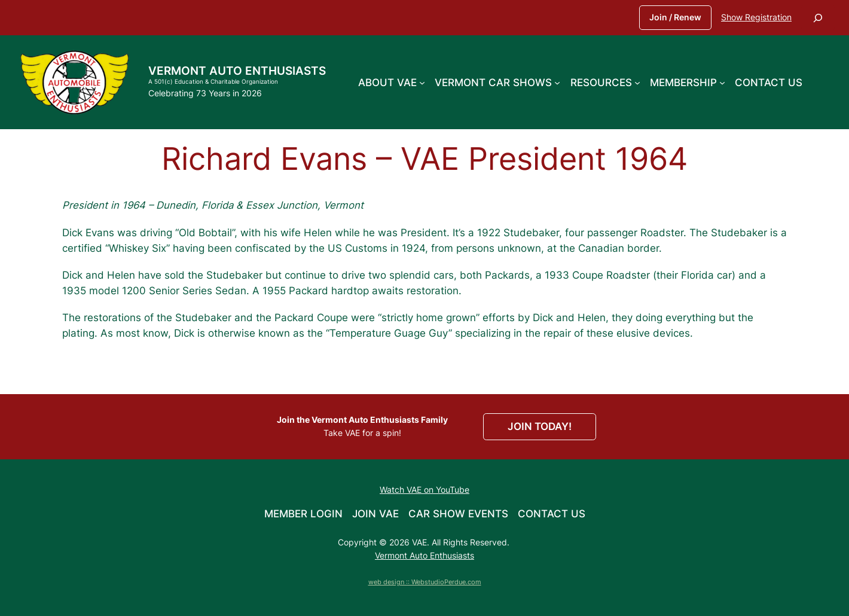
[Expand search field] (818, 18)
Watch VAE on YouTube (424, 490)
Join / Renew (675, 17)
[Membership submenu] (722, 82)
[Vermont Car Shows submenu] (557, 82)
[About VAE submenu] (422, 82)
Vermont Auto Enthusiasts (237, 71)
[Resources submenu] (637, 82)
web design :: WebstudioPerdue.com (425, 582)
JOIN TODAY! (540, 426)
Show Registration (756, 17)
